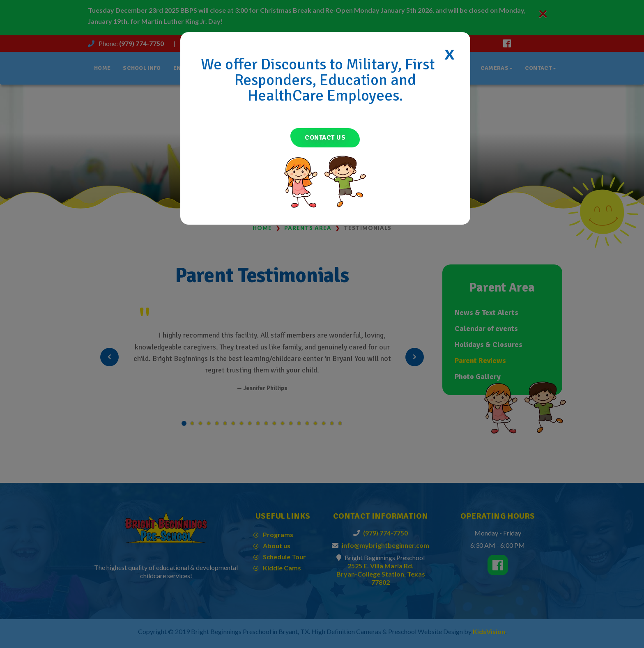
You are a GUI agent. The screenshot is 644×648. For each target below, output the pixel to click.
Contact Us (325, 138)
